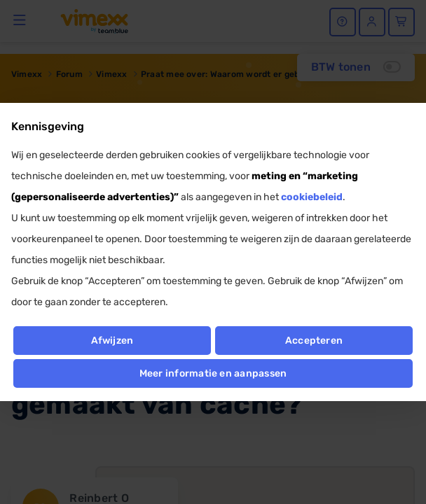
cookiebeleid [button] (312, 197)
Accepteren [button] (314, 341)
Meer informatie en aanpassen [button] (213, 373)
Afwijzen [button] (112, 341)
